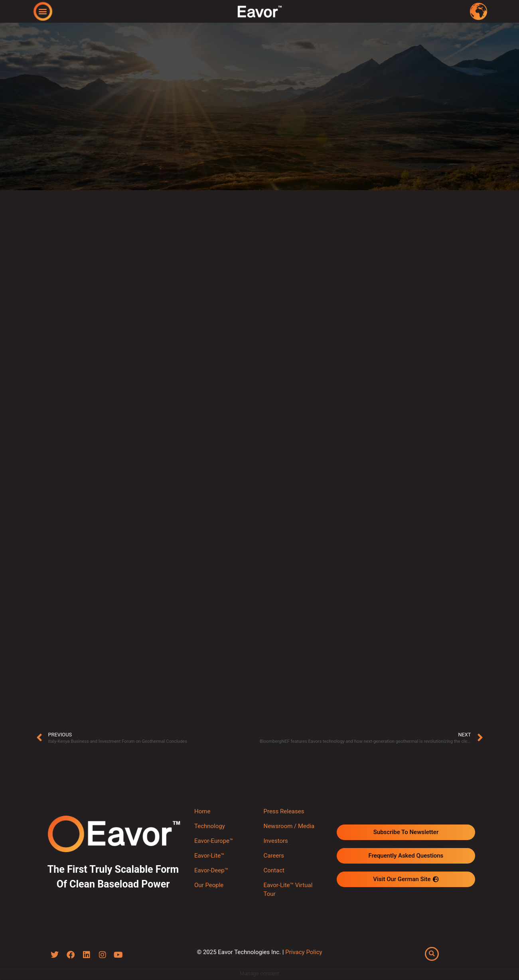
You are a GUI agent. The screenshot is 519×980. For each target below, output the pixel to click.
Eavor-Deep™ (211, 870)
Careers (274, 856)
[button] (42, 11)
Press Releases (284, 811)
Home (202, 811)
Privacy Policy (304, 952)
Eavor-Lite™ (209, 856)
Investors (275, 841)
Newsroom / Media (289, 826)
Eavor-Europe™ (214, 841)
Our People (209, 885)
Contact (274, 870)
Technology (210, 826)
